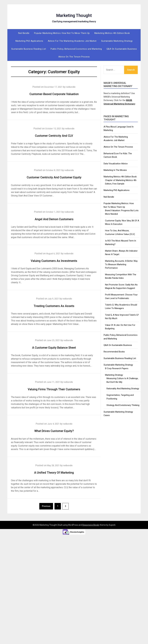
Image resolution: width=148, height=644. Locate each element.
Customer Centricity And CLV (54, 135)
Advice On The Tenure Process (74, 57)
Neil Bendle (24, 33)
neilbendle (72, 87)
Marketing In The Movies (115, 170)
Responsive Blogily (91, 540)
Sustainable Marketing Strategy (117, 41)
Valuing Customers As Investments (54, 268)
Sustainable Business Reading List (29, 49)
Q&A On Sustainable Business (122, 49)
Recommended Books (114, 352)
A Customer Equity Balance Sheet (54, 354)
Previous (46, 521)
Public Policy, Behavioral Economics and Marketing (76, 49)
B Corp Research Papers (117, 368)
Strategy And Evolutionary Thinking (123, 405)
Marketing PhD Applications (29, 41)
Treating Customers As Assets (54, 313)
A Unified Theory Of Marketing (54, 487)
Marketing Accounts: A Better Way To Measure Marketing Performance (121, 264)
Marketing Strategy (114, 375)
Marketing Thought (74, 15)
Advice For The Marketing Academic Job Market (72, 41)
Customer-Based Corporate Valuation (54, 93)
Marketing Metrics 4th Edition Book (112, 33)
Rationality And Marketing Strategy (123, 389)
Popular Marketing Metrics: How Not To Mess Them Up (62, 33)
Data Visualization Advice (116, 164)
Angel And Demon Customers (54, 226)
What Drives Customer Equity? (54, 445)
